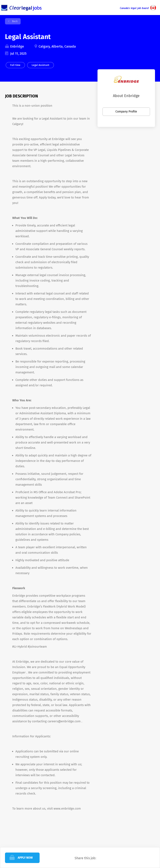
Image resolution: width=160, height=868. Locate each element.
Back (14, 21)
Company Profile (126, 112)
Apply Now (25, 858)
